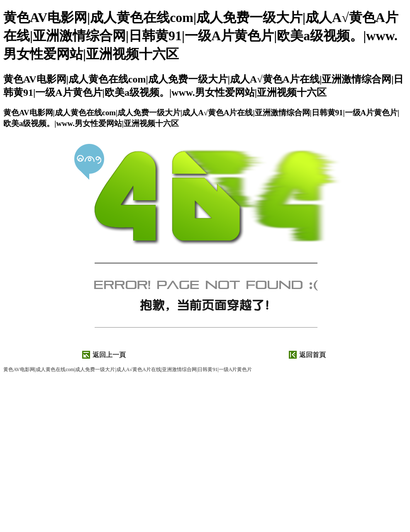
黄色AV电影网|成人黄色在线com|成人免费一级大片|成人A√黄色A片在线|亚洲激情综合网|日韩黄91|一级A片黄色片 (128, 369)
